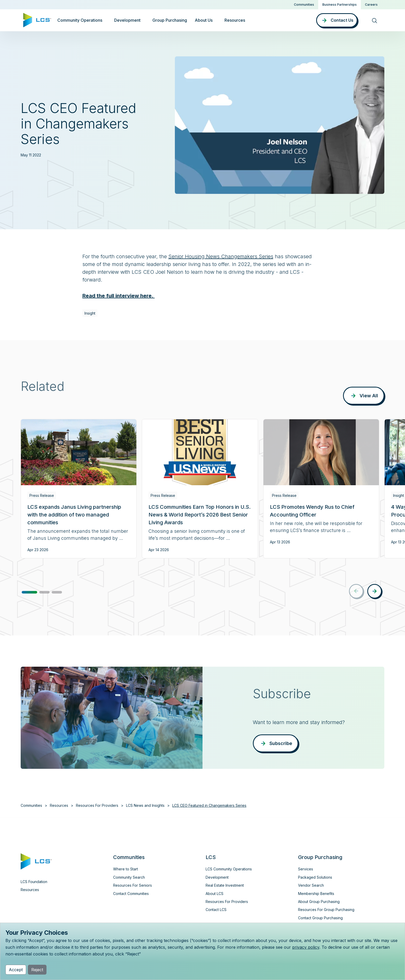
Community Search (129, 877)
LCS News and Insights (145, 805)
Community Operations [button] (80, 20)
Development (217, 877)
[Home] (37, 20)
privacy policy (306, 947)
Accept (16, 970)
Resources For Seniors (133, 885)
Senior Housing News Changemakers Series (221, 256)
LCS (211, 857)
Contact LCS (216, 910)
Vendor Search (311, 885)
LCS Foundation (34, 882)
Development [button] (127, 20)
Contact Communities (131, 894)
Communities (304, 5)
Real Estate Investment (225, 885)
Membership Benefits (316, 894)
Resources (59, 805)
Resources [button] (235, 20)
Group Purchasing (170, 20)
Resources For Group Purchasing (326, 910)
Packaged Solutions (315, 877)
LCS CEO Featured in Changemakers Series (209, 805)
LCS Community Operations (229, 869)
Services (306, 869)
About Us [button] (204, 20)
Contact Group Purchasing (320, 918)
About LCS (215, 894)
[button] (29, 592)
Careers (371, 5)
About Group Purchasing (319, 902)
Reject (37, 970)
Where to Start (126, 869)
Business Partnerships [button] (340, 5)
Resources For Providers (97, 805)
